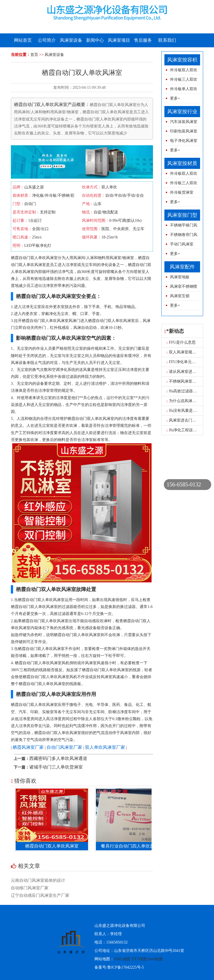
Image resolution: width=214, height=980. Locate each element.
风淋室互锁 (180, 296)
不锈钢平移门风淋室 (181, 227)
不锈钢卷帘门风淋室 (181, 236)
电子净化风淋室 (184, 141)
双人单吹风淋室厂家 (105, 747)
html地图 (155, 959)
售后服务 (143, 40)
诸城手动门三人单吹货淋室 (56, 767)
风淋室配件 (182, 267)
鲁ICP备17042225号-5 (126, 967)
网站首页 (23, 40)
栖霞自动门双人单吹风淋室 (53, 846)
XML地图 (122, 959)
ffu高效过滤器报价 (184, 391)
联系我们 (167, 40)
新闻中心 (95, 40)
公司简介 (47, 40)
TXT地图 (139, 959)
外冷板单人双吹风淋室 (181, 90)
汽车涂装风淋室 (184, 122)
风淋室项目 (119, 40)
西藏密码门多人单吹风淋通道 (58, 758)
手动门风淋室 (182, 244)
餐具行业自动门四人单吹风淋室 (133, 846)
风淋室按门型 (182, 215)
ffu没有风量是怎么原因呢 (190, 411)
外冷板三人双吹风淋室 (181, 81)
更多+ (175, 98)
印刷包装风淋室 (184, 131)
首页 (34, 55)
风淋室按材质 (182, 163)
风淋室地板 (180, 277)
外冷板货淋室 (182, 192)
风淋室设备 (71, 40)
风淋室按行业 (182, 112)
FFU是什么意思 (181, 342)
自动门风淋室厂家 (64, 747)
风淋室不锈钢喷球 (181, 288)
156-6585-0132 (184, 484)
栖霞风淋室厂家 (28, 747)
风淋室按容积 (182, 60)
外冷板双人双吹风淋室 (181, 71)
